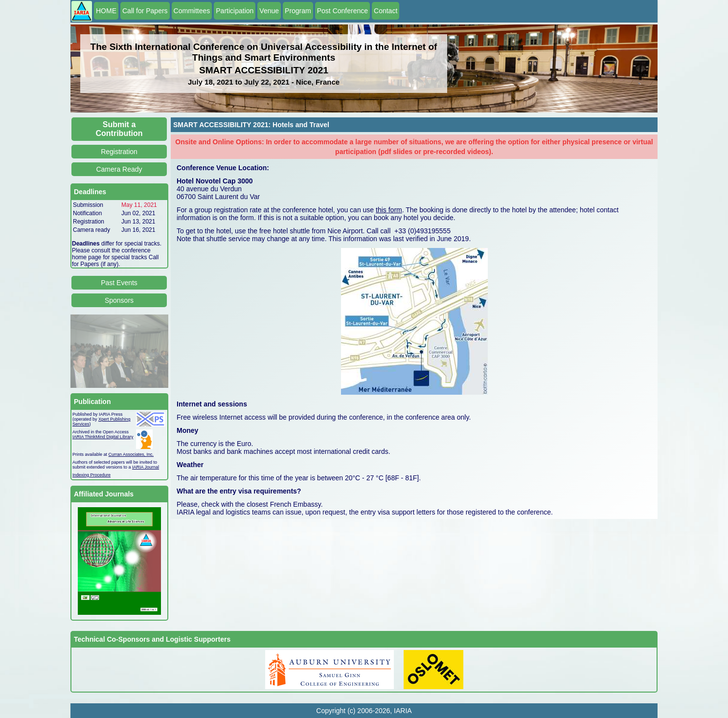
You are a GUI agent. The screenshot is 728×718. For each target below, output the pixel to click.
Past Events (119, 283)
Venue (269, 11)
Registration (119, 152)
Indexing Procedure (91, 475)
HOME (106, 11)
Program (298, 11)
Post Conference (342, 11)
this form (389, 210)
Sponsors (119, 300)
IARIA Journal (146, 467)
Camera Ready (119, 169)
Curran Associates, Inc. (131, 454)
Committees (192, 11)
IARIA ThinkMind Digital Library (103, 437)
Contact (386, 11)
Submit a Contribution (119, 129)
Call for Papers (145, 11)
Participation (235, 11)
